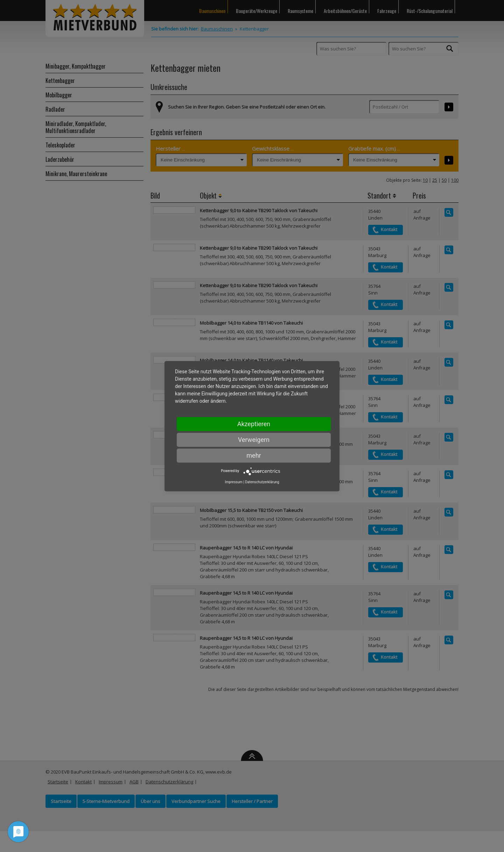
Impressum (233, 482)
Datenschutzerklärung (262, 482)
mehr (254, 455)
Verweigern (254, 440)
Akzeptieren (254, 424)
